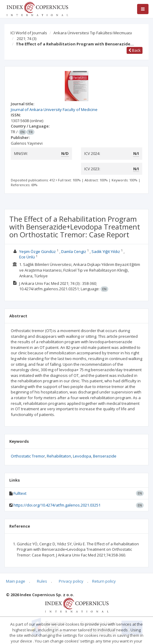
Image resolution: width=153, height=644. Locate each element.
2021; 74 (27, 39)
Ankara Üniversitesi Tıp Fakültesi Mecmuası (93, 33)
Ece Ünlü (27, 257)
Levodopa (82, 456)
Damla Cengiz (74, 251)
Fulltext (20, 493)
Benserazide (105, 456)
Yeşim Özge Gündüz (37, 251)
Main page (16, 581)
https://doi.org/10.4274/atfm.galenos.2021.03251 (57, 505)
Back (135, 50)
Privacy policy (71, 581)
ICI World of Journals (29, 33)
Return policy (104, 581)
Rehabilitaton (59, 456)
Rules (42, 581)
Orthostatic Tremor (28, 456)
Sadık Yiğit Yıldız (106, 251)
